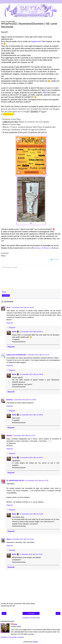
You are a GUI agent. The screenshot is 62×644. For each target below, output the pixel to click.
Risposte (12, 328)
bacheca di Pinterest (43, 248)
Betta (14, 332)
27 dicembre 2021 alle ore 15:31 (31, 554)
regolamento (36, 41)
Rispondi (10, 323)
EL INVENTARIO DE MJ (15, 481)
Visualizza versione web (31, 618)
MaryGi (9, 436)
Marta (9, 539)
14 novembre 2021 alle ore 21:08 (31, 514)
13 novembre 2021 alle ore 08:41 (31, 415)
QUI (31, 223)
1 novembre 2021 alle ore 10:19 (38, 355)
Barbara (9, 400)
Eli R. (8, 307)
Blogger (35, 642)
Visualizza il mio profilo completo (12, 637)
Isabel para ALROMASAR (16, 355)
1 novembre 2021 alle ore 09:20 (23, 307)
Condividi (6, 295)
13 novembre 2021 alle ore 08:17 (31, 332)
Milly (45, 93)
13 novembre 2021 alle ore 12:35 (37, 481)
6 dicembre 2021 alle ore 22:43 (22, 539)
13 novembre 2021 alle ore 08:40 (31, 374)
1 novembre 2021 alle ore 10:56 (25, 400)
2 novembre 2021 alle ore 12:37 (24, 436)
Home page (31, 613)
